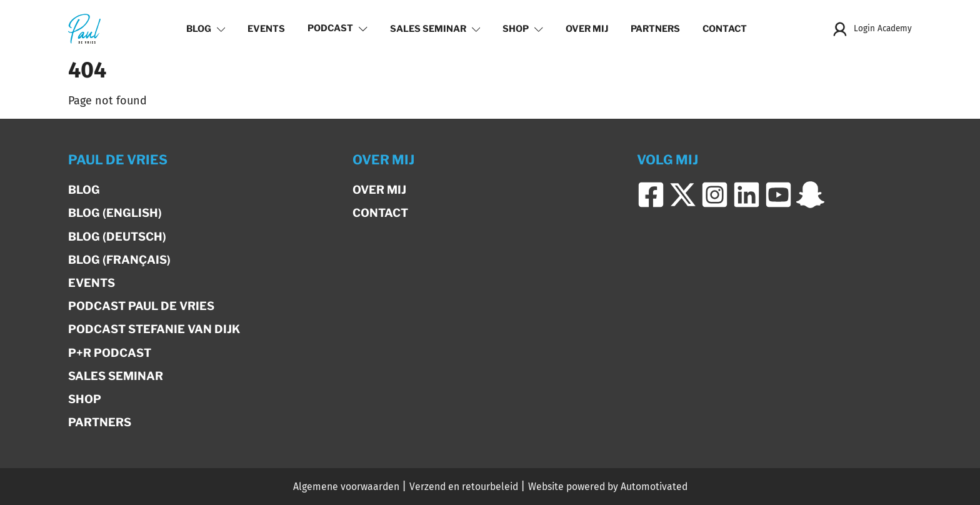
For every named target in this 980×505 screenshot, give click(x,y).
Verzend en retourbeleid (464, 487)
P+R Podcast (110, 353)
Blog (206, 29)
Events (266, 29)
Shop (523, 29)
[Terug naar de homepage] (84, 28)
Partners (655, 29)
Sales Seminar (435, 29)
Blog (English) (115, 213)
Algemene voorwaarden (346, 487)
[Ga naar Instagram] (715, 195)
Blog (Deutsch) (117, 237)
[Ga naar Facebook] (651, 195)
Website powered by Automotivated (608, 487)
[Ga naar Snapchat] (810, 195)
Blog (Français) (119, 260)
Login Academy (872, 29)
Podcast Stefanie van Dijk (154, 329)
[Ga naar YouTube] (778, 195)
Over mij (587, 29)
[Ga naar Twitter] (683, 195)
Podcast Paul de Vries (141, 306)
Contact (725, 29)
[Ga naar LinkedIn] (747, 195)
